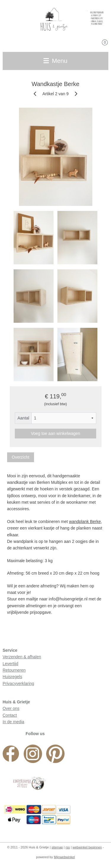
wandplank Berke (85, 522)
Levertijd (11, 664)
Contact (10, 715)
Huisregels (12, 677)
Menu (55, 61)
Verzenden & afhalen (22, 657)
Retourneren (14, 670)
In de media (13, 722)
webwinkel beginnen (87, 847)
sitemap (57, 847)
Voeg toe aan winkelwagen (55, 433)
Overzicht (21, 457)
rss (68, 847)
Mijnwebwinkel (64, 857)
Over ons (11, 708)
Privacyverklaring (18, 683)
